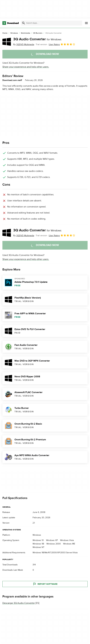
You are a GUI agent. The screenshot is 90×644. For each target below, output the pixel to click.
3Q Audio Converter (37, 39)
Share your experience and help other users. (26, 67)
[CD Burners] (38, 33)
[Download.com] (11, 23)
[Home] (5, 33)
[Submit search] (24, 23)
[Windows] (14, 33)
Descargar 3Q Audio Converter (19, 603)
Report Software (45, 584)
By (24, 44)
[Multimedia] (25, 33)
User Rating (62, 44)
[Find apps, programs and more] (52, 23)
